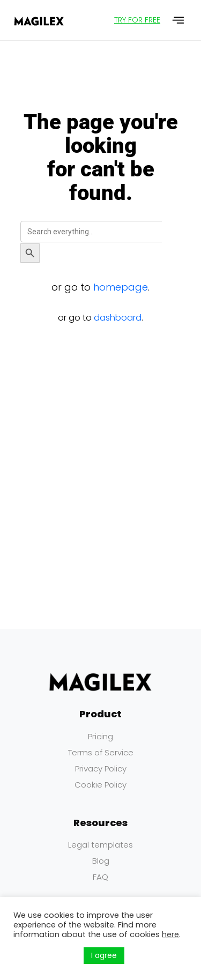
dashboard (118, 318)
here (170, 934)
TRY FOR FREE (137, 20)
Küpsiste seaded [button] (46, 956)
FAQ (100, 877)
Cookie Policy (100, 785)
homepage (121, 287)
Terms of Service (101, 752)
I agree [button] (104, 955)
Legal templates (100, 845)
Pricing (100, 736)
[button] (179, 20)
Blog (101, 861)
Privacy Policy (101, 769)
